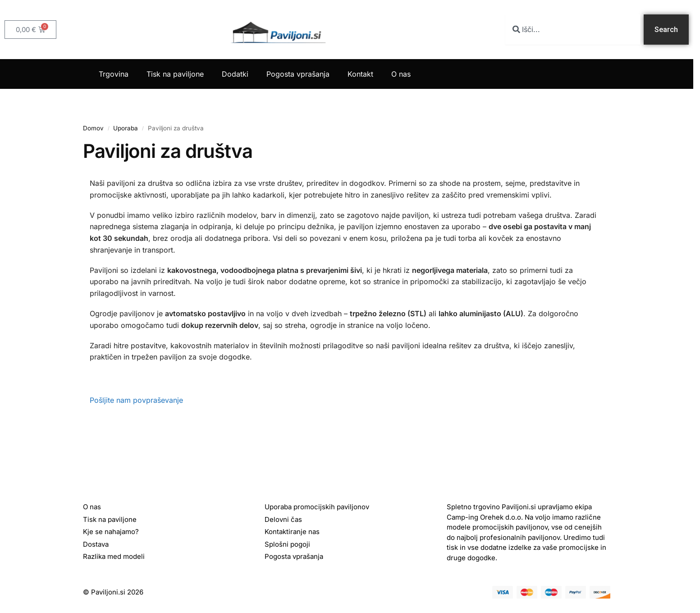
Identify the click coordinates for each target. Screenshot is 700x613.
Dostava (96, 544)
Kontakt (360, 74)
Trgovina (114, 74)
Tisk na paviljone (175, 74)
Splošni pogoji (287, 544)
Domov (93, 128)
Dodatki (235, 74)
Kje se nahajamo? (111, 532)
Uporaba (126, 128)
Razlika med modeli (114, 556)
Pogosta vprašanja (298, 74)
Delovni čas (283, 519)
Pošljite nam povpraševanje (136, 400)
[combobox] (573, 30)
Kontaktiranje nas (292, 532)
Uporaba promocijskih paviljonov (317, 507)
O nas (401, 74)
